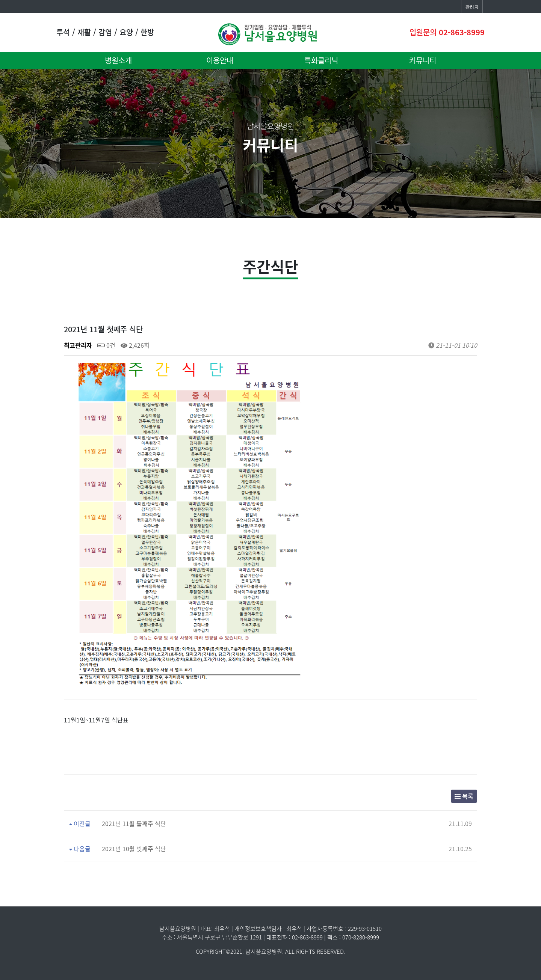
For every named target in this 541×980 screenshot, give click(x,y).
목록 (464, 796)
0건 (106, 345)
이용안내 (220, 60)
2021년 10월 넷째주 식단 (134, 849)
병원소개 (118, 60)
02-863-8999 (462, 32)
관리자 (472, 7)
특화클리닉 (321, 60)
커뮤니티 (423, 60)
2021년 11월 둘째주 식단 (134, 823)
